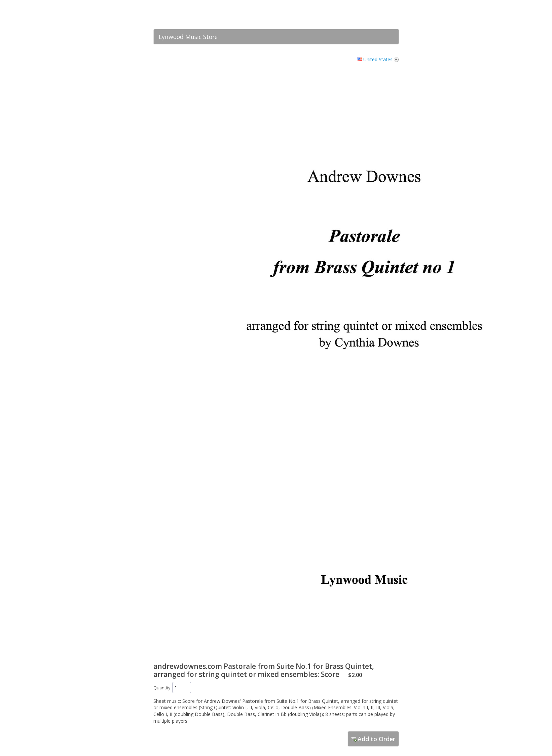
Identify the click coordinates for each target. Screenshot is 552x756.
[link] (380, 14)
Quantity (162, 688)
